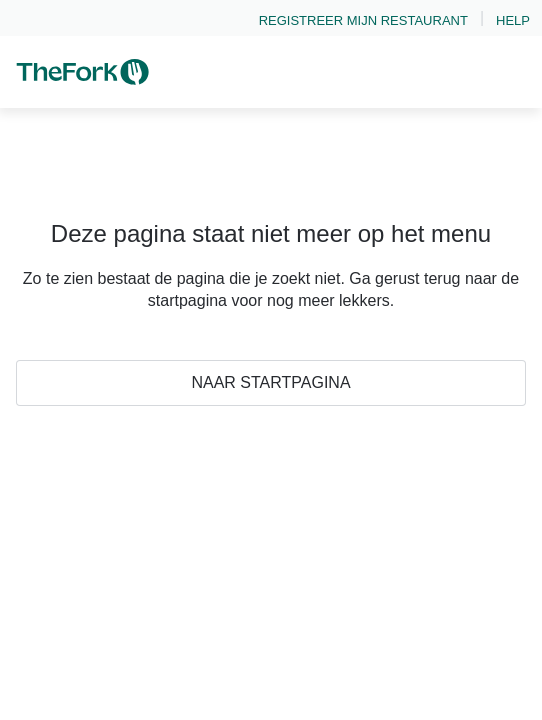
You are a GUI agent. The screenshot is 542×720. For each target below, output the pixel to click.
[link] (363, 18)
